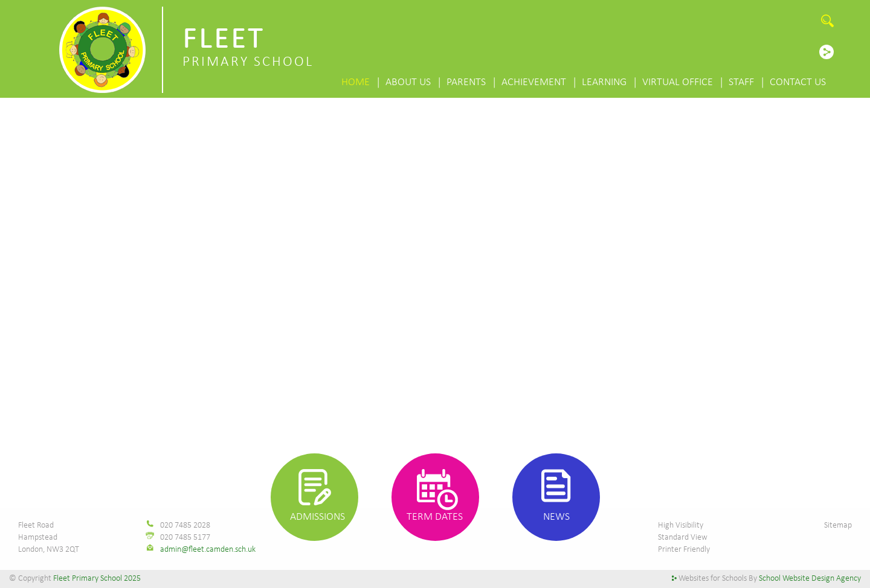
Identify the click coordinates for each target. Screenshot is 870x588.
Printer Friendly (684, 550)
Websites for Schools (713, 579)
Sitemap (838, 526)
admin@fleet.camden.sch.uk (208, 550)
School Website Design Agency (810, 579)
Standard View (683, 538)
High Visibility (681, 526)
